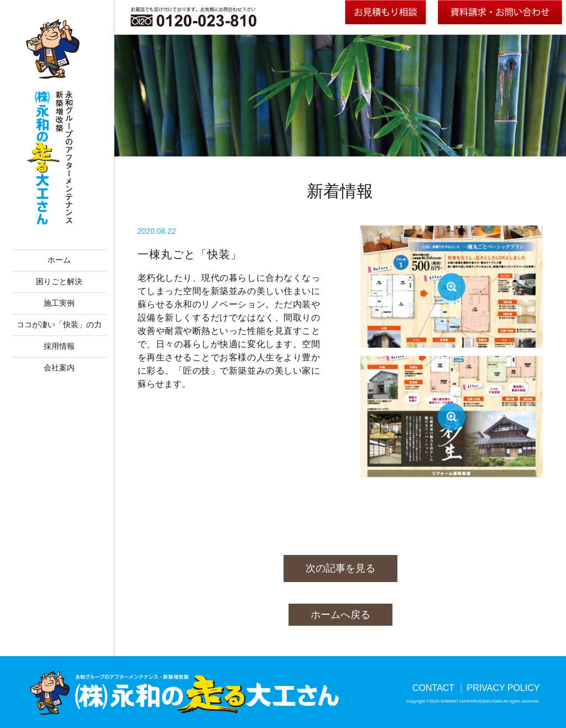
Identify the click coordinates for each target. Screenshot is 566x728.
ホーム (59, 260)
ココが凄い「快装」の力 (59, 325)
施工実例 (59, 303)
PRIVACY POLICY (504, 688)
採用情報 (59, 346)
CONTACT (433, 688)
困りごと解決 (59, 282)
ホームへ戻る (340, 615)
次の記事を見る (340, 568)
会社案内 (59, 368)
